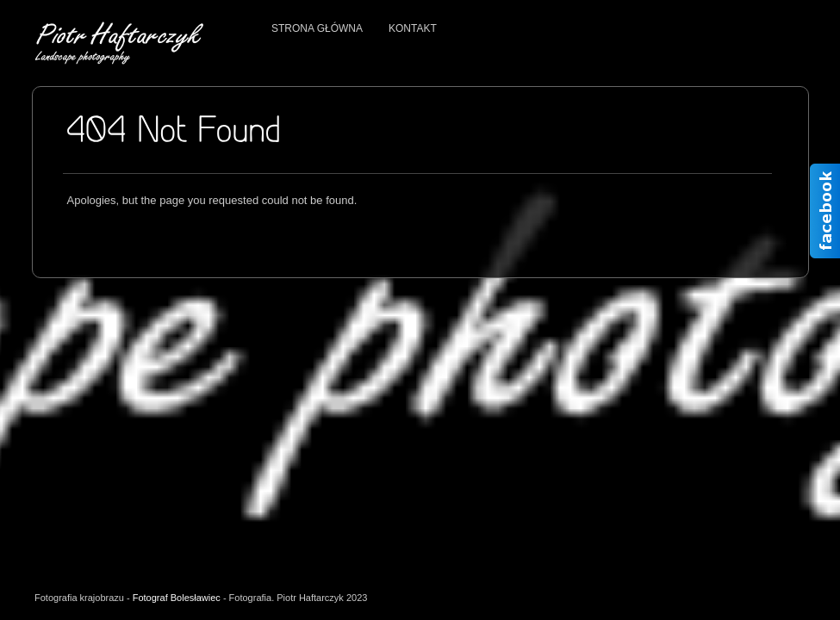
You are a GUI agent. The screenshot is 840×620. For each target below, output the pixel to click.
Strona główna (317, 28)
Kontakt (413, 28)
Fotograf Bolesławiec (177, 598)
